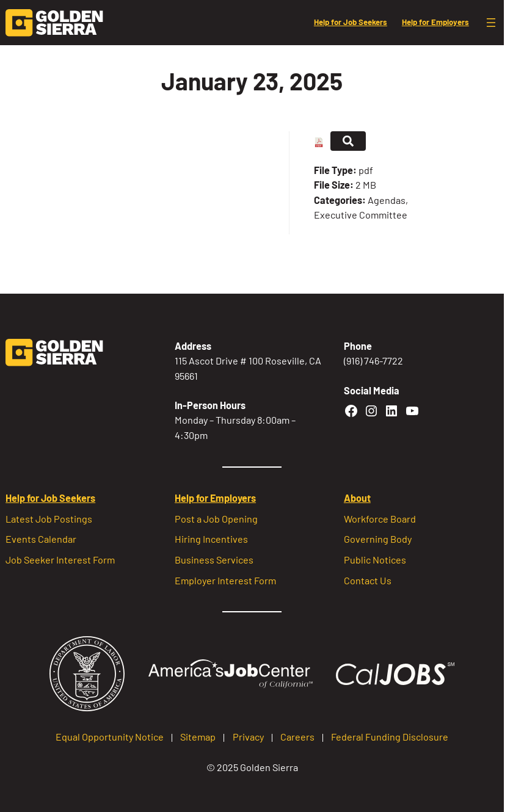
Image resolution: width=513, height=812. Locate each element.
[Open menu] (491, 23)
